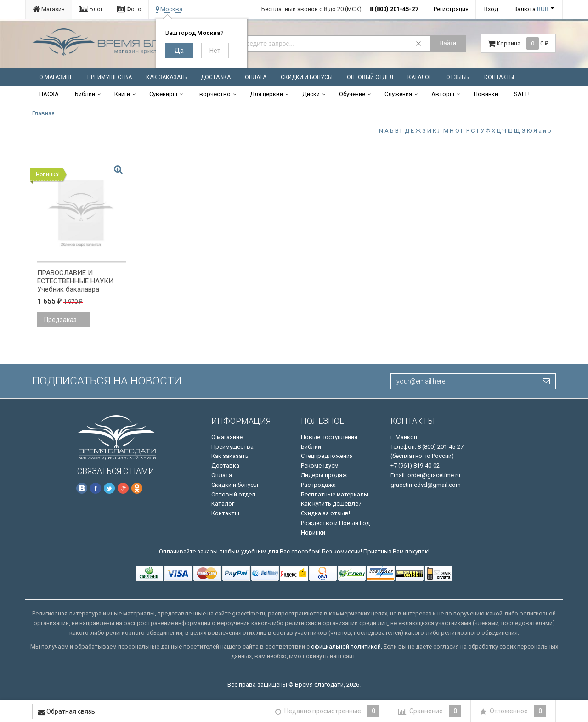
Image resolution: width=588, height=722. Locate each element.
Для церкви (266, 94)
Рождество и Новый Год (335, 523)
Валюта (531, 9)
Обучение (352, 94)
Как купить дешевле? (331, 504)
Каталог (420, 77)
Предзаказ (60, 320)
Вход (491, 9)
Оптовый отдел (370, 77)
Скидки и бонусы (307, 77)
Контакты (499, 77)
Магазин (49, 9)
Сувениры (163, 94)
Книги (122, 94)
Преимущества (110, 77)
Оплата (256, 77)
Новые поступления (329, 437)
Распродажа (318, 485)
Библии (85, 94)
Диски (311, 94)
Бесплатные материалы (335, 494)
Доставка (216, 77)
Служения (398, 94)
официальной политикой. (347, 646)
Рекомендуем (320, 465)
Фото (129, 9)
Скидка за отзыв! (325, 513)
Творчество (214, 94)
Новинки (486, 94)
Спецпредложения (327, 456)
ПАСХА (49, 94)
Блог (91, 9)
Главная (43, 113)
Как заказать (166, 77)
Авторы (443, 94)
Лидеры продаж (324, 475)
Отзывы (458, 77)
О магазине (56, 77)
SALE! (522, 94)
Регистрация (451, 9)
